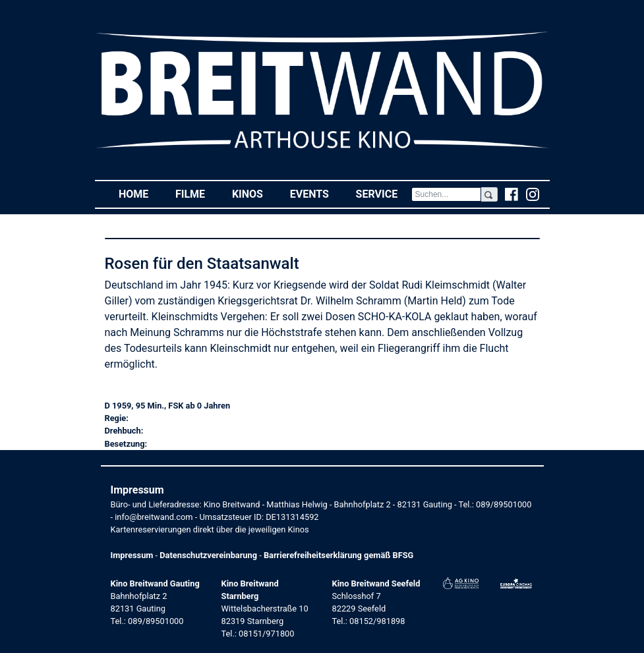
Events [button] (316, 193)
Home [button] (140, 193)
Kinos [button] (254, 193)
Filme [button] (197, 193)
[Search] (447, 194)
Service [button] (384, 193)
